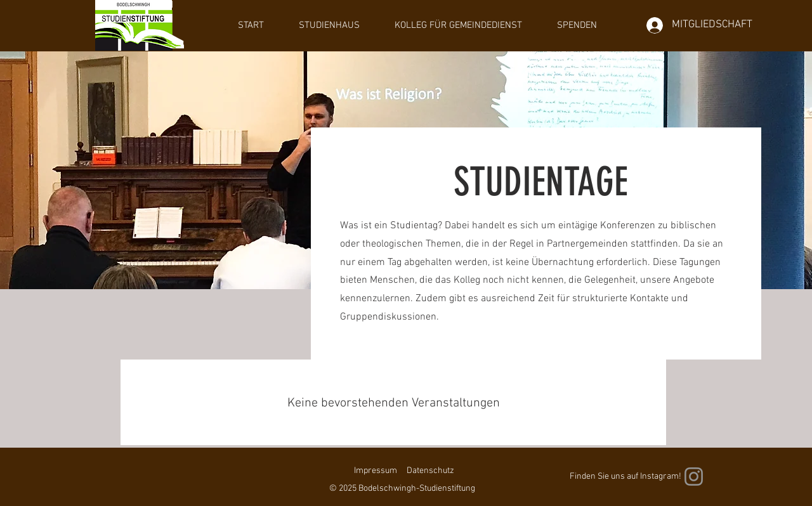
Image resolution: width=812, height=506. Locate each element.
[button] (329, 25)
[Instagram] (694, 477)
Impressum (376, 471)
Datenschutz (430, 471)
